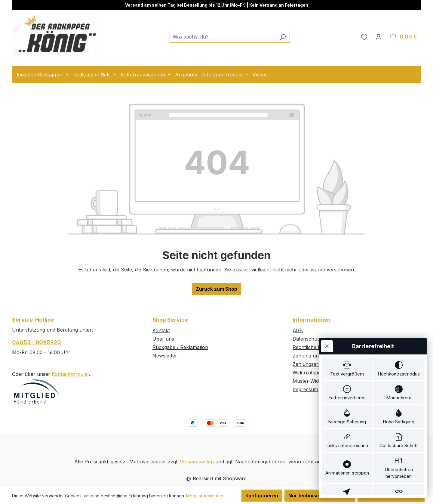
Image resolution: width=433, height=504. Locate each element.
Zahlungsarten (309, 364)
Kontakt (161, 330)
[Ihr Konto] (379, 37)
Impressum (305, 389)
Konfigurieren (262, 496)
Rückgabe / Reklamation (180, 347)
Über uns (163, 339)
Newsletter (165, 356)
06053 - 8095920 (37, 342)
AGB (298, 330)
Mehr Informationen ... (207, 496)
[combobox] (223, 37)
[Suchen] (283, 37)
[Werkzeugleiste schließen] (327, 295)
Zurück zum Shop (216, 289)
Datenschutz (307, 339)
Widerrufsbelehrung (316, 373)
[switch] (347, 319)
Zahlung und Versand (317, 356)
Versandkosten (197, 462)
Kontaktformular (70, 374)
